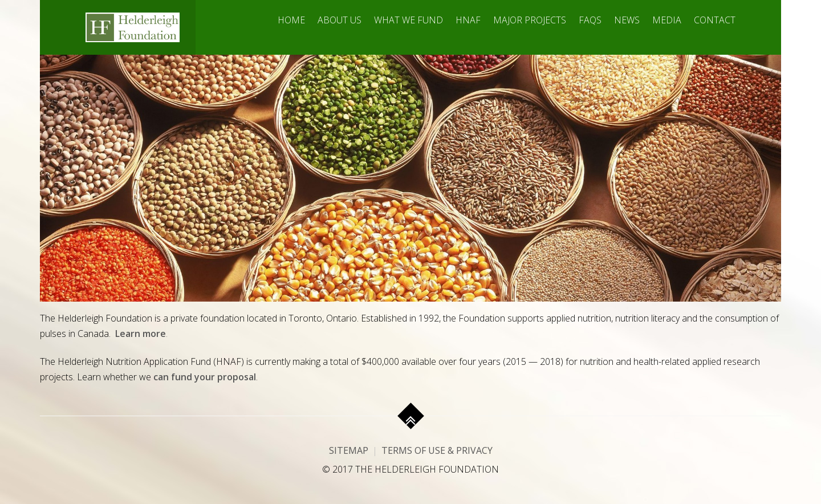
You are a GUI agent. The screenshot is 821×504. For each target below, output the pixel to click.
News (627, 20)
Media (667, 20)
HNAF (468, 20)
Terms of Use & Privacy (437, 450)
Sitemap (349, 450)
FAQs (590, 20)
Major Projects (530, 20)
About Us (340, 20)
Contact (715, 20)
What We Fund (409, 20)
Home (291, 20)
